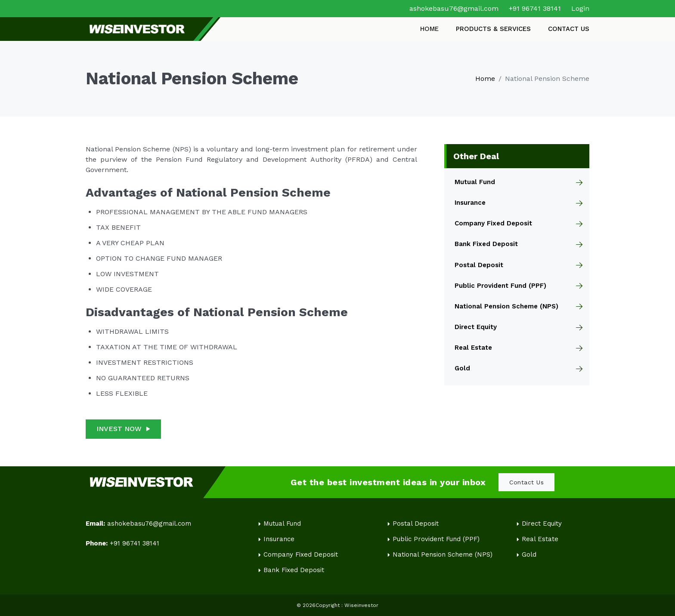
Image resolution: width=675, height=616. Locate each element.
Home (485, 79)
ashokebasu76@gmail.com (454, 8)
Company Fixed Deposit (493, 223)
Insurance (470, 203)
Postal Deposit (479, 265)
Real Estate (473, 348)
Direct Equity (476, 327)
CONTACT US (569, 29)
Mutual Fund (475, 182)
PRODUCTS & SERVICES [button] (493, 29)
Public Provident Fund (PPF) (500, 286)
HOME (429, 29)
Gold (462, 368)
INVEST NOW (120, 429)
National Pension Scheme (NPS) (506, 306)
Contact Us (526, 482)
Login (580, 8)
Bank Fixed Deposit (486, 244)
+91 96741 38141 (535, 8)
